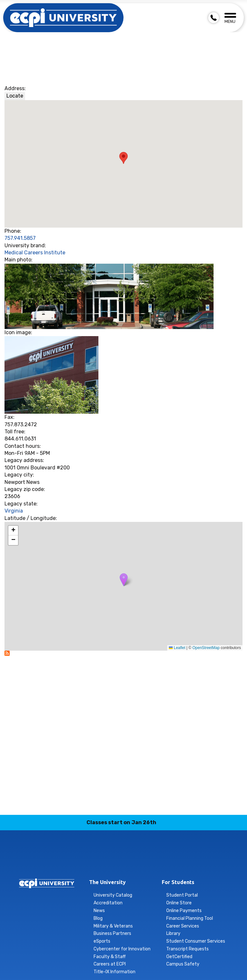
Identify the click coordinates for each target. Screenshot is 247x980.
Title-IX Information (114, 972)
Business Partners (112, 933)
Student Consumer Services (196, 941)
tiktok (131, 862)
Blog (98, 918)
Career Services (183, 926)
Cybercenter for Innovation (122, 949)
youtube (161, 862)
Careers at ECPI (110, 964)
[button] (124, 580)
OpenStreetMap (206, 648)
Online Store (179, 903)
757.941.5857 (20, 238)
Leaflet (177, 648)
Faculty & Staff (110, 957)
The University (107, 882)
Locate (15, 96)
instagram (101, 862)
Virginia (14, 511)
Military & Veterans (113, 926)
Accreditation (108, 903)
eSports (102, 941)
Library (173, 933)
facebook (86, 862)
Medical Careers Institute (35, 253)
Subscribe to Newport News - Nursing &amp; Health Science (7, 653)
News (99, 911)
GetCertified (179, 957)
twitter (146, 862)
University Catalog (113, 895)
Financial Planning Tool (190, 918)
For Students (178, 882)
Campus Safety (183, 964)
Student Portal (182, 895)
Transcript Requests (188, 949)
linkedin (116, 862)
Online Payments (184, 911)
